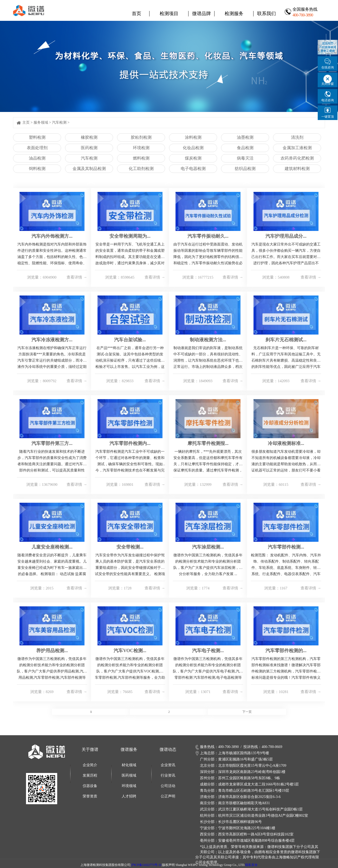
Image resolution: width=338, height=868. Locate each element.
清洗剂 (297, 137)
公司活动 (168, 786)
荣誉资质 (90, 796)
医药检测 (89, 148)
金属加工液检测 (297, 148)
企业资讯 (168, 765)
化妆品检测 (193, 148)
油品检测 (37, 158)
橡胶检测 (89, 137)
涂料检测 (193, 137)
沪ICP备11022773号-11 (146, 865)
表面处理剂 (37, 148)
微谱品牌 (201, 14)
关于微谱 (90, 749)
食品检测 (245, 148)
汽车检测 (59, 122)
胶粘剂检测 (141, 137)
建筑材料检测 (297, 169)
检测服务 (234, 14)
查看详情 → (77, 277)
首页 (136, 14)
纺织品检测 (245, 169)
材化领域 (129, 765)
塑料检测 (37, 137)
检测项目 (169, 14)
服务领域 (41, 122)
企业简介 (90, 765)
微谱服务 (129, 749)
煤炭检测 (193, 158)
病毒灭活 (245, 158)
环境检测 (141, 148)
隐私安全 (251, 865)
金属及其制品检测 (89, 169)
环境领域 (129, 786)
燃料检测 (141, 158)
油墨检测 (245, 137)
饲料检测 (37, 169)
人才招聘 (129, 796)
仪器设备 (90, 786)
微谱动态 (168, 749)
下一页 (247, 712)
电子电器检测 (193, 169)
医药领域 (129, 775)
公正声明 (168, 796)
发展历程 (90, 775)
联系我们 (266, 14)
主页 (26, 122)
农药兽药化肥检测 (297, 158)
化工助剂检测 (141, 169)
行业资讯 (168, 775)
